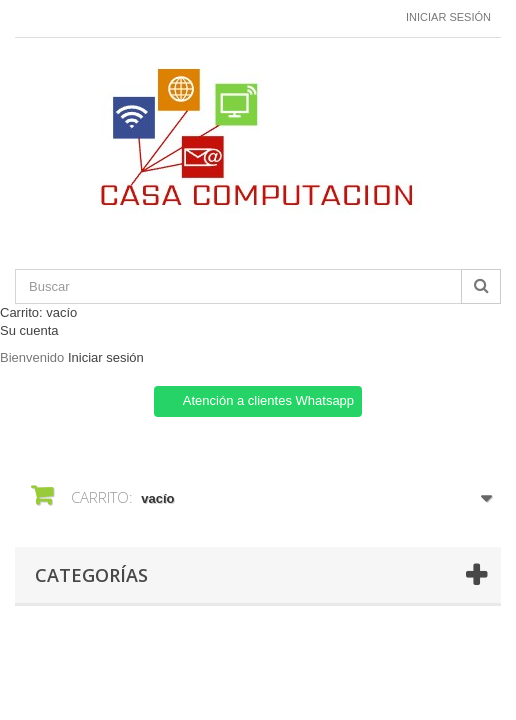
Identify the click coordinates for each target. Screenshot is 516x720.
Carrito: (38, 312)
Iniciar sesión (448, 17)
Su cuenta (29, 330)
